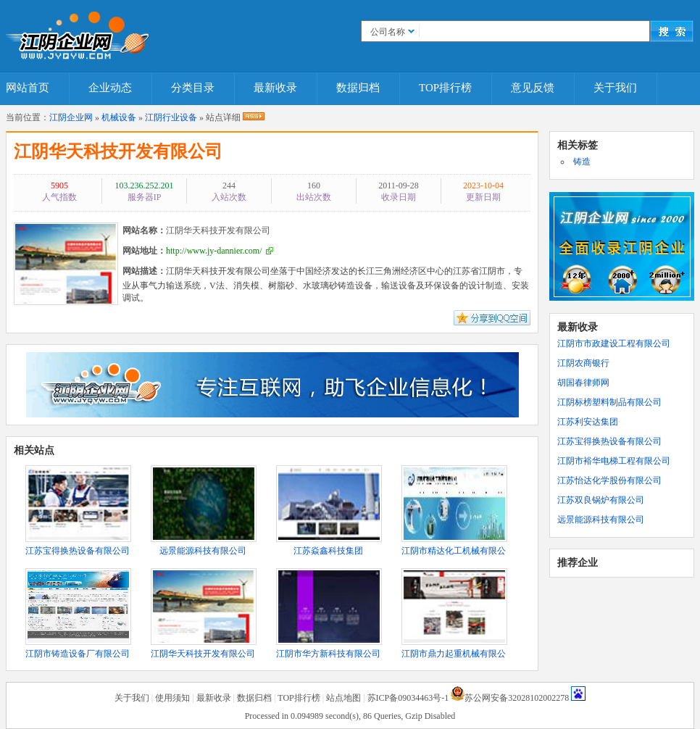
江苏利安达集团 (588, 422)
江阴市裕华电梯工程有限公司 (614, 461)
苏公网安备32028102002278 (517, 698)
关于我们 (615, 88)
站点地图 (343, 698)
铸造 (582, 162)
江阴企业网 (71, 117)
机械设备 (119, 117)
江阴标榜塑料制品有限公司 (609, 402)
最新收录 (275, 88)
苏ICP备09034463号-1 (408, 698)
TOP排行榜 (445, 88)
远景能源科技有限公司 (601, 520)
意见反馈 (533, 88)
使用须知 (172, 698)
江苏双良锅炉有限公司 (601, 500)
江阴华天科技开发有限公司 (118, 151)
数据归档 (358, 88)
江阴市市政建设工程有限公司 (614, 343)
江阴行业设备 (171, 117)
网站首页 (28, 88)
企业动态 (110, 88)
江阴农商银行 (583, 363)
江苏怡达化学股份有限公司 (609, 480)
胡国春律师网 (583, 383)
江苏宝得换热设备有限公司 (609, 441)
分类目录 (193, 88)
